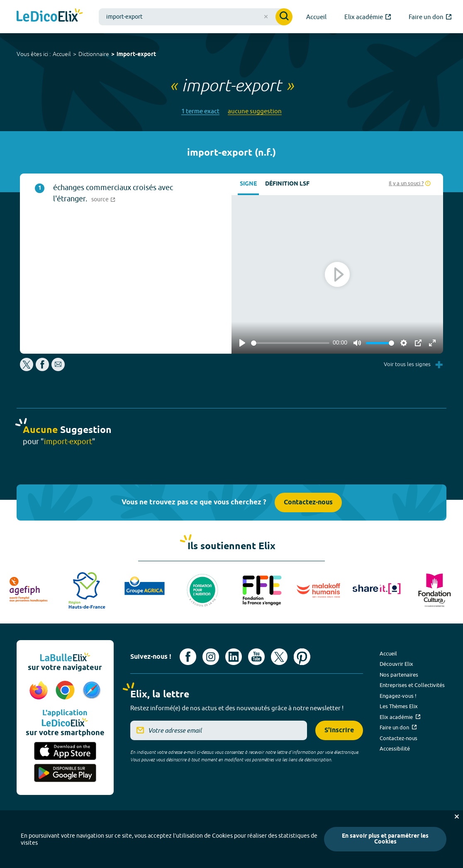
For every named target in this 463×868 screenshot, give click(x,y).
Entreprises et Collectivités (412, 685)
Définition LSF (287, 184)
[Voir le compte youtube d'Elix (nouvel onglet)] (256, 657)
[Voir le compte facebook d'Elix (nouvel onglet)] (188, 657)
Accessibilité (395, 748)
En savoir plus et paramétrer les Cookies (385, 839)
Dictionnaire (94, 54)
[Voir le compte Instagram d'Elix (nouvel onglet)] (211, 657)
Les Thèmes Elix (399, 706)
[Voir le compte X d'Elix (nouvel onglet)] (279, 657)
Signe (248, 184)
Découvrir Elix (396, 664)
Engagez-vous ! (398, 696)
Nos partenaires (399, 675)
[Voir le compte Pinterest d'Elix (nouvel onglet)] (302, 657)
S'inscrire (339, 730)
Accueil (62, 54)
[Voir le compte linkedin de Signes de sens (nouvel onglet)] (234, 657)
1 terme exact (200, 111)
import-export (136, 55)
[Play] (242, 343)
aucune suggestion (255, 111)
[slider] (290, 343)
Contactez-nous (308, 502)
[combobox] (196, 17)
